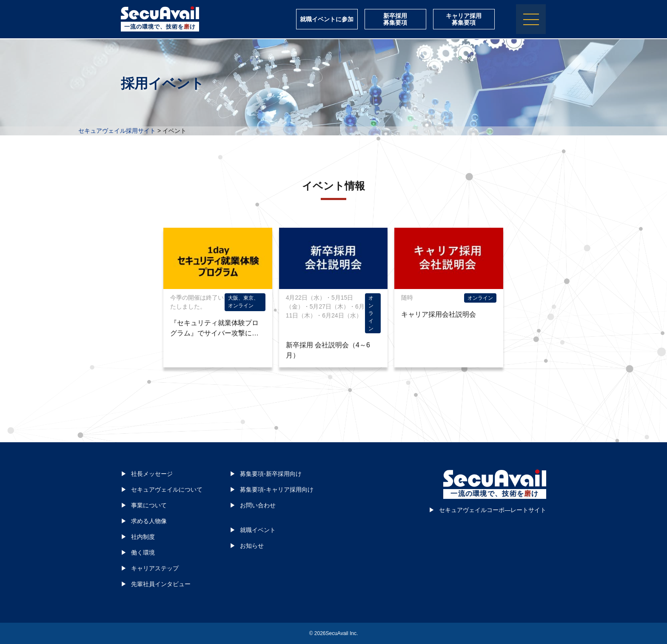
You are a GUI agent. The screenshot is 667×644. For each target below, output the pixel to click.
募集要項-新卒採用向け (271, 474)
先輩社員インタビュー (161, 584)
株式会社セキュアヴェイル (160, 14)
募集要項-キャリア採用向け (277, 489)
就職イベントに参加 (327, 20)
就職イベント (258, 530)
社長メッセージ (152, 474)
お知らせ (252, 546)
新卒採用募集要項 (395, 20)
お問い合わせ (258, 505)
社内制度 (143, 537)
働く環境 (143, 552)
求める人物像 (149, 521)
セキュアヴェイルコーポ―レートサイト (493, 510)
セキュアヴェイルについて (167, 489)
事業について (149, 505)
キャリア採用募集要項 (464, 20)
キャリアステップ (155, 568)
